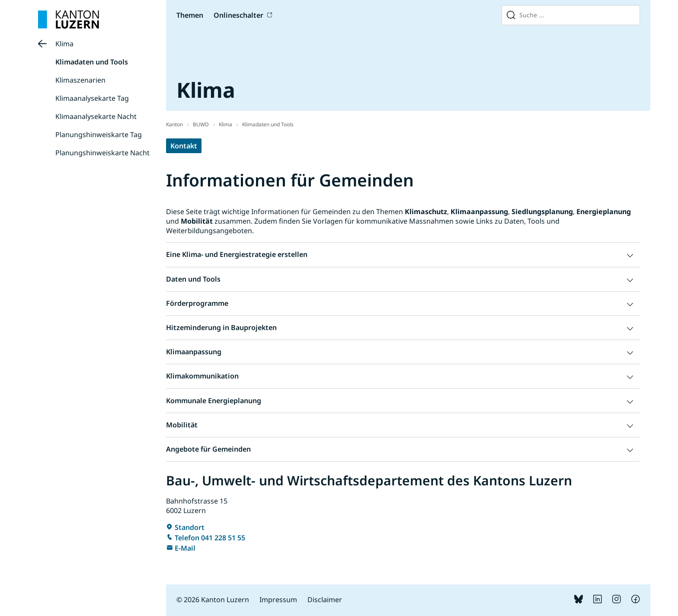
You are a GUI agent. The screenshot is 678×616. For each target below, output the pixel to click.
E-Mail (185, 548)
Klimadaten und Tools (92, 62)
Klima (64, 44)
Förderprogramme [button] (197, 303)
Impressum (278, 600)
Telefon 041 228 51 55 (210, 538)
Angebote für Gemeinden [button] (208, 449)
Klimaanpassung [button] (194, 352)
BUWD (201, 124)
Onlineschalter (238, 15)
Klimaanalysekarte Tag (92, 98)
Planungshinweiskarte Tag (99, 135)
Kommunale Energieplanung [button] (214, 401)
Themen (190, 15)
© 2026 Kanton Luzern (213, 600)
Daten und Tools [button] (193, 279)
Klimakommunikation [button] (202, 376)
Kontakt (184, 146)
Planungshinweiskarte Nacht (102, 153)
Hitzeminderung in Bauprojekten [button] (221, 327)
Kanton (174, 124)
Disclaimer (325, 600)
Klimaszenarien (80, 80)
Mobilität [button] (182, 425)
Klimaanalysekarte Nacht (96, 116)
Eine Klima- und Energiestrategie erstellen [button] (237, 254)
